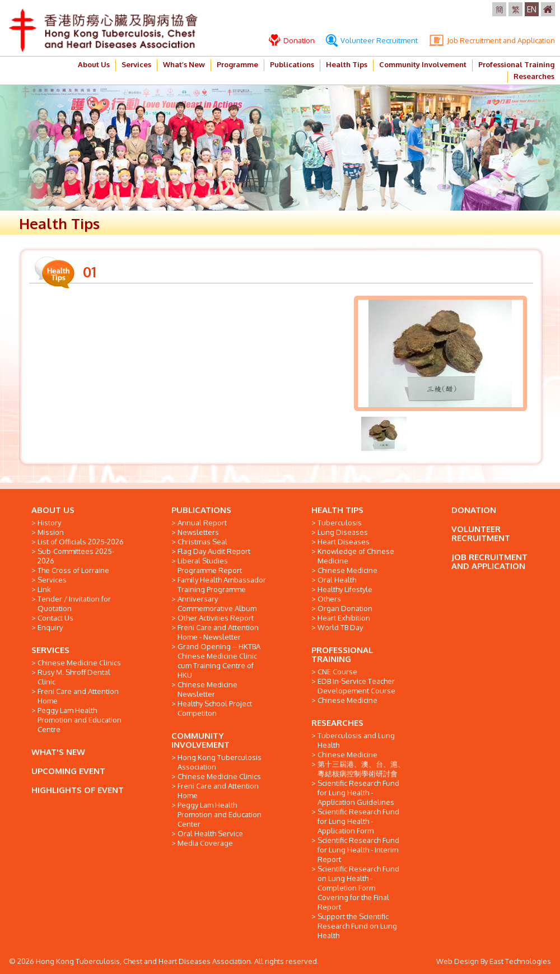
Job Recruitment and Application (492, 40)
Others (329, 599)
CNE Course (337, 672)
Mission (51, 532)
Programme (237, 64)
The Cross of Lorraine (73, 570)
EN (532, 9)
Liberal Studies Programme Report (210, 565)
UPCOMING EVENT (68, 771)
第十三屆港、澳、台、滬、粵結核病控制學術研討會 (361, 769)
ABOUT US (53, 510)
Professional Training (516, 64)
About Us (94, 64)
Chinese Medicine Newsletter (207, 689)
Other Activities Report (216, 618)
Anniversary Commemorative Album (217, 603)
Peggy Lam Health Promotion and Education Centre (80, 720)
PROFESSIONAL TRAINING (342, 654)
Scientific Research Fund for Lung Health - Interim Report (358, 850)
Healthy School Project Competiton (215, 708)
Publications (292, 64)
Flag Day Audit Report (214, 551)
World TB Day (340, 627)
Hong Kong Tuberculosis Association (220, 762)
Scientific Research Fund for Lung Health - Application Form (358, 821)
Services (136, 64)
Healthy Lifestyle (345, 589)
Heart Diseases (344, 542)
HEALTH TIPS (337, 510)
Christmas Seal (202, 542)
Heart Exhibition (344, 618)
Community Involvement (423, 64)
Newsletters (198, 532)
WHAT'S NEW (58, 752)
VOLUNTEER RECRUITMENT (481, 533)
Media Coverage (205, 843)
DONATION (474, 510)
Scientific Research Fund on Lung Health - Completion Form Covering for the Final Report (358, 888)
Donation (292, 40)
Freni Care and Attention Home (78, 696)
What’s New (184, 64)
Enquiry (50, 627)
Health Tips (347, 64)
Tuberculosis (340, 523)
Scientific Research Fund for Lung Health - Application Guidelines (358, 793)
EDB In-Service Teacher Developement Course (356, 686)
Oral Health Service (210, 833)
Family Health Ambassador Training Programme (222, 584)
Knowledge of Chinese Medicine (356, 556)
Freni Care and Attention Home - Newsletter (218, 632)
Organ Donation (345, 608)
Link (44, 589)
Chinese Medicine (347, 570)
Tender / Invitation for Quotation (74, 603)
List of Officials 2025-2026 (81, 542)
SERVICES (50, 650)
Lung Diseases (343, 532)
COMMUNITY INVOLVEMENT (200, 740)
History (49, 523)
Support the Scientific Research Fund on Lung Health (357, 926)
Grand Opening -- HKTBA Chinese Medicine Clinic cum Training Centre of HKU (219, 661)
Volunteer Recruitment (372, 40)
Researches (534, 76)
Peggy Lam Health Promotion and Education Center (220, 814)
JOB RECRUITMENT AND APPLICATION (489, 561)
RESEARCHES (337, 723)
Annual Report (202, 523)
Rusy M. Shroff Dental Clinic (74, 677)
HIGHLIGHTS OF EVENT (78, 790)
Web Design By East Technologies (494, 961)
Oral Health (337, 580)
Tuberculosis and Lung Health (356, 740)
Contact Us (55, 618)
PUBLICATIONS (201, 510)
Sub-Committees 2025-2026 (76, 556)
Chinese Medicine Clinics (79, 663)
